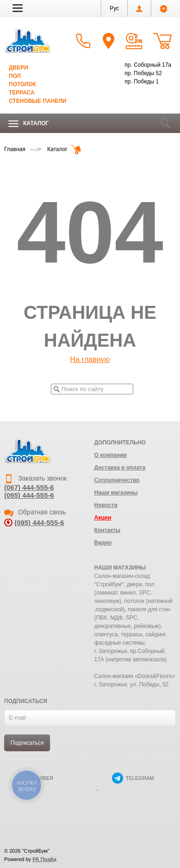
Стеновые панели (37, 101)
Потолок (22, 84)
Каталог (28, 124)
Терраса (22, 93)
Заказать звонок (35, 478)
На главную (90, 359)
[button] (18, 8)
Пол (15, 76)
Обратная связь (35, 512)
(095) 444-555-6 (29, 495)
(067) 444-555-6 (29, 487)
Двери (19, 68)
